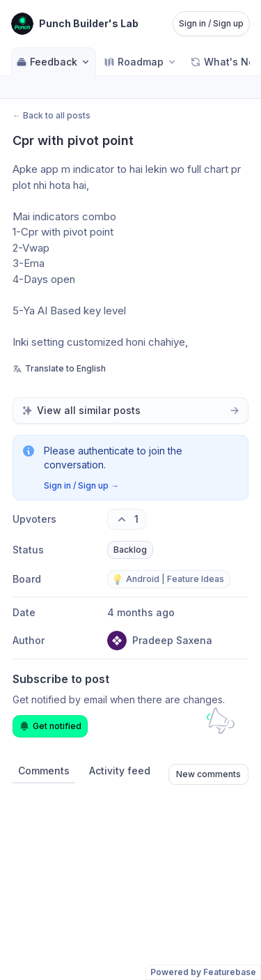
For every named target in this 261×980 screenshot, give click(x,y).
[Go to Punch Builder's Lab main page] (75, 24)
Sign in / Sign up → (81, 485)
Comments (44, 771)
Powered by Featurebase (203, 972)
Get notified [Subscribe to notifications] (50, 726)
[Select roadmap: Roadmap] (141, 62)
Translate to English (59, 368)
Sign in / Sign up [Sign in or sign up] (211, 23)
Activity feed (120, 771)
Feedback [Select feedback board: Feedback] (54, 62)
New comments (208, 774)
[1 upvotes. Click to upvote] (127, 519)
